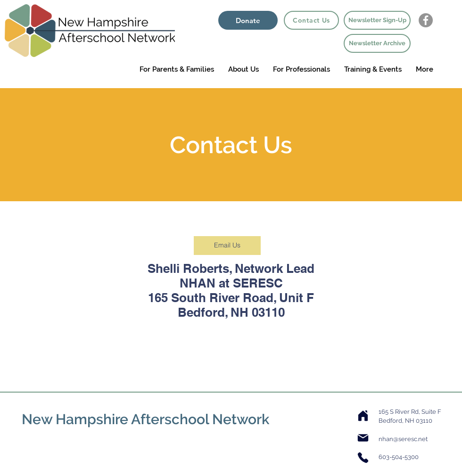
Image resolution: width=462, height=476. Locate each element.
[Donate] (248, 20)
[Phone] (363, 458)
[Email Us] (227, 246)
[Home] (363, 416)
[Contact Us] (311, 20)
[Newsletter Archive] (377, 43)
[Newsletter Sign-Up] (377, 20)
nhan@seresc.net (403, 439)
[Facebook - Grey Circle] (426, 20)
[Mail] (363, 438)
